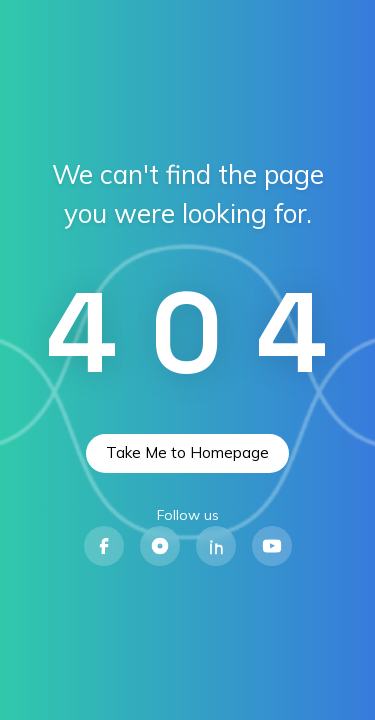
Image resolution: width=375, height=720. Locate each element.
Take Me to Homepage (187, 452)
